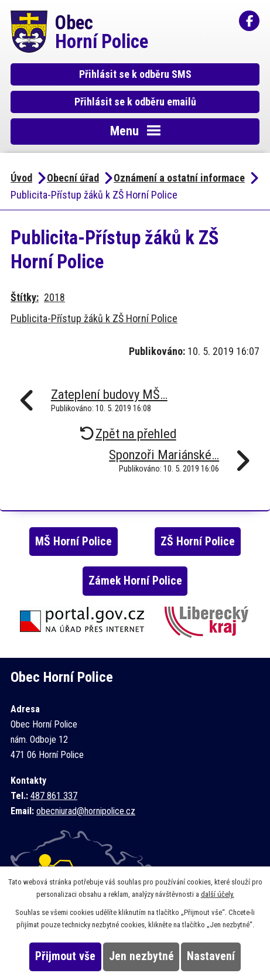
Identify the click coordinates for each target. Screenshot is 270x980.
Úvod (21, 178)
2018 (54, 297)
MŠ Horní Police (74, 542)
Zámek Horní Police (135, 581)
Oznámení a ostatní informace (179, 178)
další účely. (218, 894)
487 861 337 (54, 796)
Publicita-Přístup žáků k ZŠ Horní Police (94, 318)
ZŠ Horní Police (198, 542)
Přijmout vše (65, 956)
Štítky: (25, 297)
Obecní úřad (73, 178)
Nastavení (211, 956)
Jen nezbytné (141, 956)
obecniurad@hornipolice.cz (86, 811)
